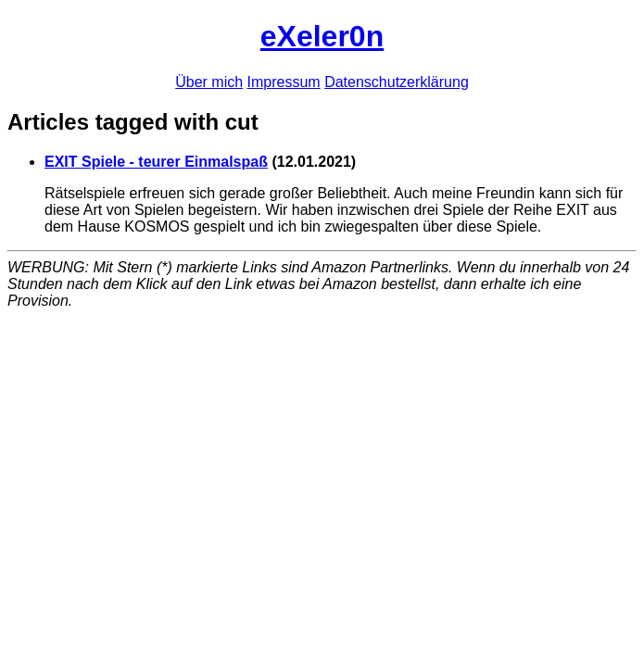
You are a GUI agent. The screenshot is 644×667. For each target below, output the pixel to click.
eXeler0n (322, 36)
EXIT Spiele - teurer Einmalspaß (156, 162)
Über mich (209, 82)
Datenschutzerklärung (397, 82)
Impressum (284, 82)
